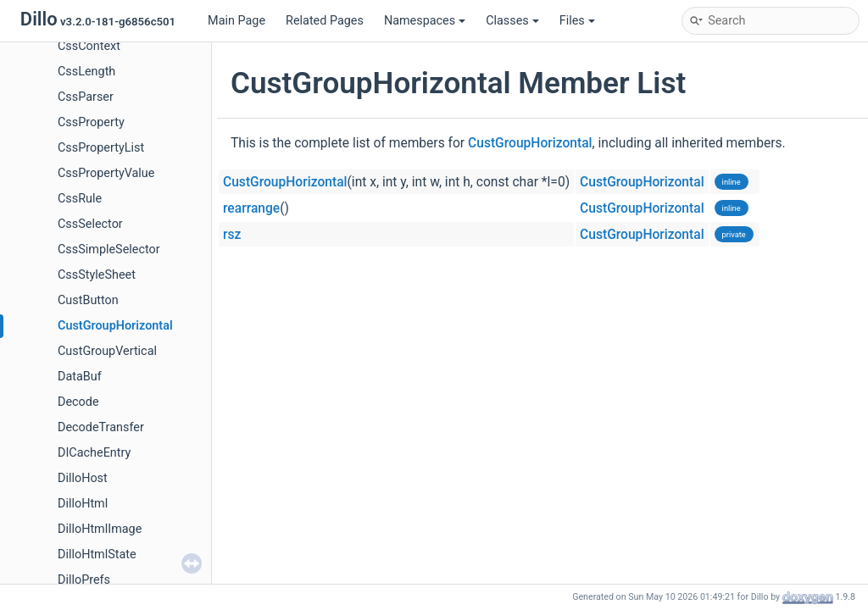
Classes (512, 21)
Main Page (236, 21)
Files (577, 21)
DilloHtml (83, 504)
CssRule (80, 199)
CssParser (86, 97)
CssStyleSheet (97, 275)
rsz (232, 235)
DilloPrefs (84, 580)
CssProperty (91, 122)
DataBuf (80, 377)
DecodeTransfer (101, 427)
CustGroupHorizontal (115, 326)
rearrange (251, 208)
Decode (78, 402)
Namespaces (425, 21)
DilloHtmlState (97, 555)
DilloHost (83, 478)
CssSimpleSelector (109, 250)
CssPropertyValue (106, 173)
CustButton (88, 300)
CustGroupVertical (107, 351)
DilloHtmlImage (100, 529)
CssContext (89, 46)
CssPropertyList (101, 148)
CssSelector (90, 224)
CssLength (86, 72)
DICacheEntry (94, 453)
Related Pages (325, 21)
